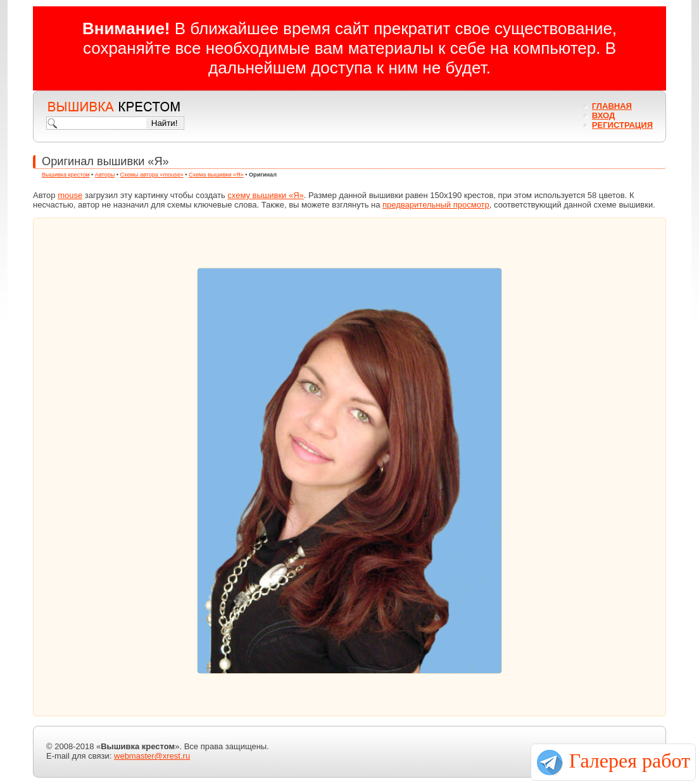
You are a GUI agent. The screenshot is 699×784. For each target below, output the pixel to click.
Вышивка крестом (66, 175)
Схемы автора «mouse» (152, 175)
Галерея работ (630, 761)
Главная (612, 106)
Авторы (105, 175)
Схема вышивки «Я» (216, 175)
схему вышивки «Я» (266, 195)
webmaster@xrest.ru (152, 756)
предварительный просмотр (436, 205)
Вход (603, 115)
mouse (70, 195)
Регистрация (622, 125)
